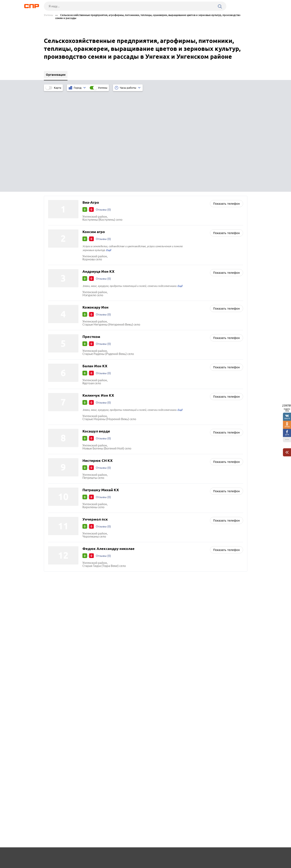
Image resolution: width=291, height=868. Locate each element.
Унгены (48, 15)
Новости (76, 856)
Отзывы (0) (104, 108)
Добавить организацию (229, 856)
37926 (287, 427)
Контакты (134, 856)
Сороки (55, 530)
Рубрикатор (51, 856)
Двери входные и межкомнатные (175, 523)
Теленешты (57, 520)
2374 (287, 435)
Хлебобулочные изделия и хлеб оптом (179, 518)
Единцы (55, 525)
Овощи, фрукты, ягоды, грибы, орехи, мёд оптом (186, 513)
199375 (287, 418)
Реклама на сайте (105, 856)
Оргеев (54, 541)
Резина (54, 535)
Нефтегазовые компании (169, 503)
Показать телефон (227, 102)
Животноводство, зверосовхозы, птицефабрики (185, 508)
